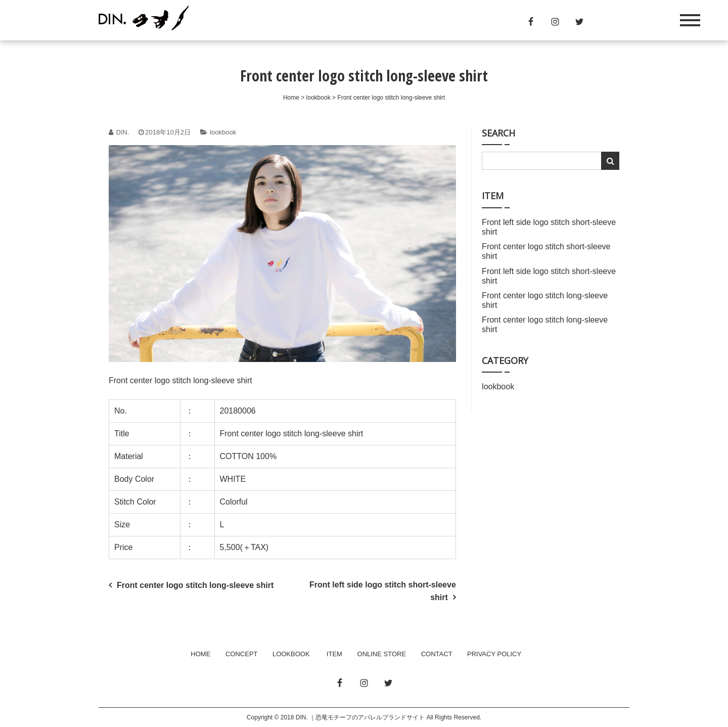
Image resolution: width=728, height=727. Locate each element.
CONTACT (437, 654)
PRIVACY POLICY (494, 654)
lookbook (318, 98)
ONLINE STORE (382, 654)
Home (291, 98)
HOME (200, 654)
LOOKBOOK (291, 654)
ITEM (334, 654)
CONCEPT (241, 654)
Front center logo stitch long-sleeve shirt (195, 585)
